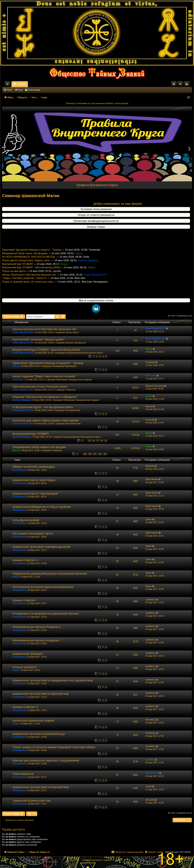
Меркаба (150, 466)
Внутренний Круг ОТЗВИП (17, 270)
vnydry (149, 786)
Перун (16, 366)
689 (85, 454)
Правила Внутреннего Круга (97, 185)
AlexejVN (150, 800)
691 (95, 454)
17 (97, 441)
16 (93, 441)
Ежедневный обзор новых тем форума (25, 260)
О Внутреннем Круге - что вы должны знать (43, 407)
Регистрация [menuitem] (188, 85)
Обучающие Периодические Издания (74, 380)
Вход (20, 90)
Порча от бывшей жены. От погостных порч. (28, 288)
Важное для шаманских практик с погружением (46, 760)
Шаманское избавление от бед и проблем (42, 507)
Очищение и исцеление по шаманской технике (46, 613)
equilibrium (151, 600)
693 (105, 454)
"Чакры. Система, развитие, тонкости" (24, 285)
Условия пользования (96, 209)
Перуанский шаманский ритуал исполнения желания (50, 573)
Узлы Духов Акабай (26, 520)
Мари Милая (152, 479)
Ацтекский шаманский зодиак (33, 720)
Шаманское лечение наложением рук (39, 734)
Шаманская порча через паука (34, 480)
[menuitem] (174, 84)
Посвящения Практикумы (64, 366)
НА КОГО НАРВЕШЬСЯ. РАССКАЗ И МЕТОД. (29, 263)
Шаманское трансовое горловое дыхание (42, 547)
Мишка (149, 406)
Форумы (55, 84)
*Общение (71, 390)
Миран (149, 349)
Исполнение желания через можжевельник (43, 587)
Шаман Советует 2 (25, 707)
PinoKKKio (151, 720)
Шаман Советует (24, 600)
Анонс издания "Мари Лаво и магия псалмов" (44, 376)
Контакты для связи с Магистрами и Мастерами (46, 420)
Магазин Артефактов (76, 343)
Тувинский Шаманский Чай (32, 800)
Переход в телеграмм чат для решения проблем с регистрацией (97, 103)
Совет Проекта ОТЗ (23, 332)
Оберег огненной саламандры (34, 467)
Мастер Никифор (21, 400)
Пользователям (72, 410)
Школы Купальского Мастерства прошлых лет (29, 281)
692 (100, 454)
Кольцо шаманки (25, 667)
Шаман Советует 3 (25, 560)
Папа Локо (18, 380)
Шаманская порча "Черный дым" (36, 493)
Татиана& (150, 362)
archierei (150, 760)
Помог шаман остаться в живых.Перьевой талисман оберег (54, 747)
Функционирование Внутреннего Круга (84, 353)
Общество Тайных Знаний (28, 84)
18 (101, 441)
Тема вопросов (23, 774)
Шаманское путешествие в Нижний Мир (41, 787)
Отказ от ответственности (96, 215)
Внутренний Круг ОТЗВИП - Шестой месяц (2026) (31, 274)
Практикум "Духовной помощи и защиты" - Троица (32, 256)
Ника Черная (152, 506)
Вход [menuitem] (181, 85)
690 (90, 454)
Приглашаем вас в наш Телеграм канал (40, 386)
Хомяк (149, 519)
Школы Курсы (72, 332)
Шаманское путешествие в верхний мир (41, 694)
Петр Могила (19, 470)
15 (89, 441)
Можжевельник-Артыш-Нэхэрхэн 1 (37, 640)
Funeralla (150, 420)
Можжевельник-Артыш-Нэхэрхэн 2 (37, 627)
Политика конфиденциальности (96, 221)
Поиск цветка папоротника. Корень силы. (26, 267)
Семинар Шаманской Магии (31, 196)
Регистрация (34, 90)
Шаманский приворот (28, 654)
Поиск (9, 90)
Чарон (149, 396)
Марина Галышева (155, 386)
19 (106, 441)
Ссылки (8, 85)
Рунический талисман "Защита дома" (38, 339)
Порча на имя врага (14, 278)
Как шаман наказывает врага (33, 533)
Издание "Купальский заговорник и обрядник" (45, 397)
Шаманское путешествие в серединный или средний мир (53, 680)
